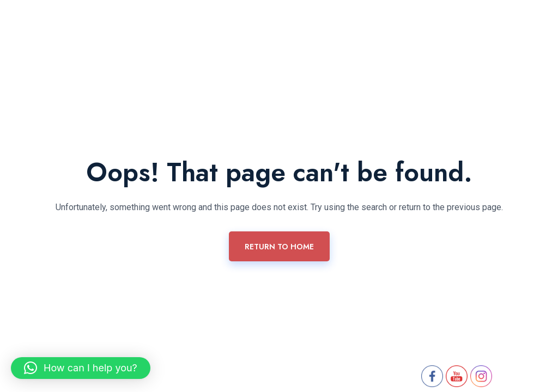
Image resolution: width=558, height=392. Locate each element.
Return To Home (279, 247)
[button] (81, 368)
